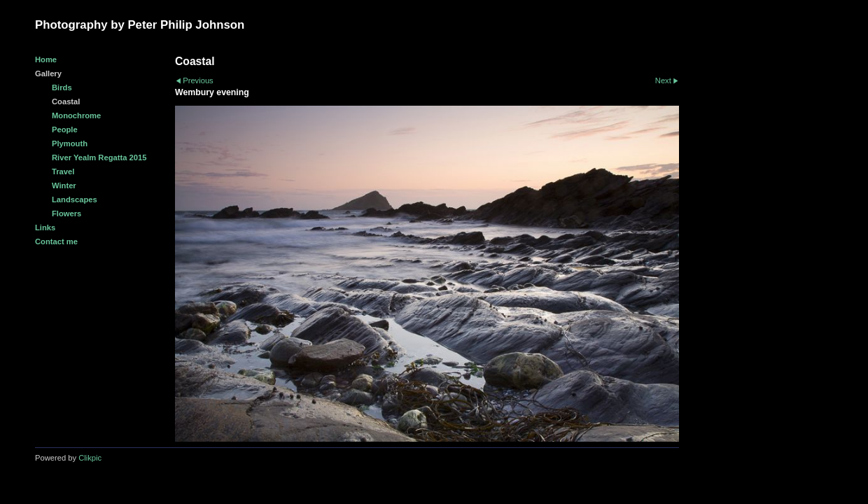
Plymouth (70, 143)
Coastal (66, 101)
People (65, 129)
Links (45, 227)
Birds (62, 87)
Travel (63, 171)
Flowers (66, 213)
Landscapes (75, 199)
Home (46, 59)
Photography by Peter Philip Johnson (140, 25)
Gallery (48, 73)
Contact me (56, 241)
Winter (64, 185)
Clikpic (90, 458)
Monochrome (76, 115)
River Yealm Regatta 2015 (99, 157)
